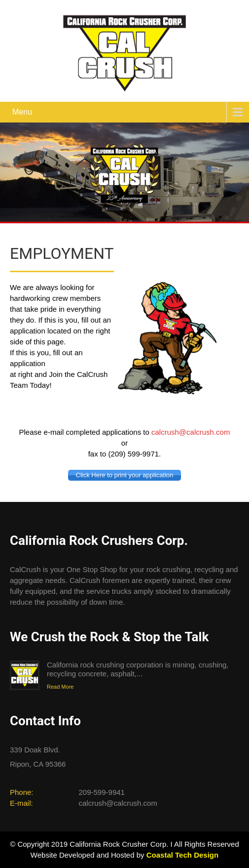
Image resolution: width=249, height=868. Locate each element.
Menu (22, 112)
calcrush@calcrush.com (191, 432)
